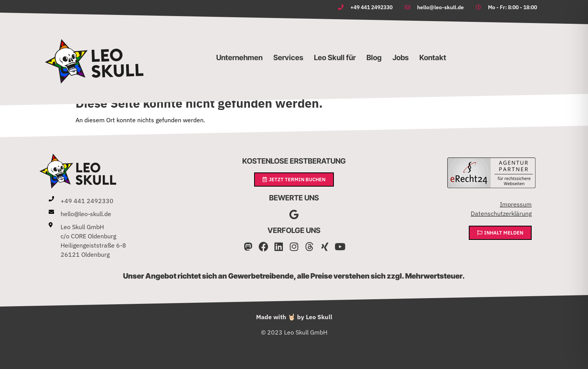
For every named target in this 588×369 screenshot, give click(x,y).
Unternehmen (239, 57)
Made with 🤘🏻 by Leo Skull (294, 317)
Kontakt (433, 57)
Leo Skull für (335, 57)
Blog (374, 57)
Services (288, 57)
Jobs (401, 57)
